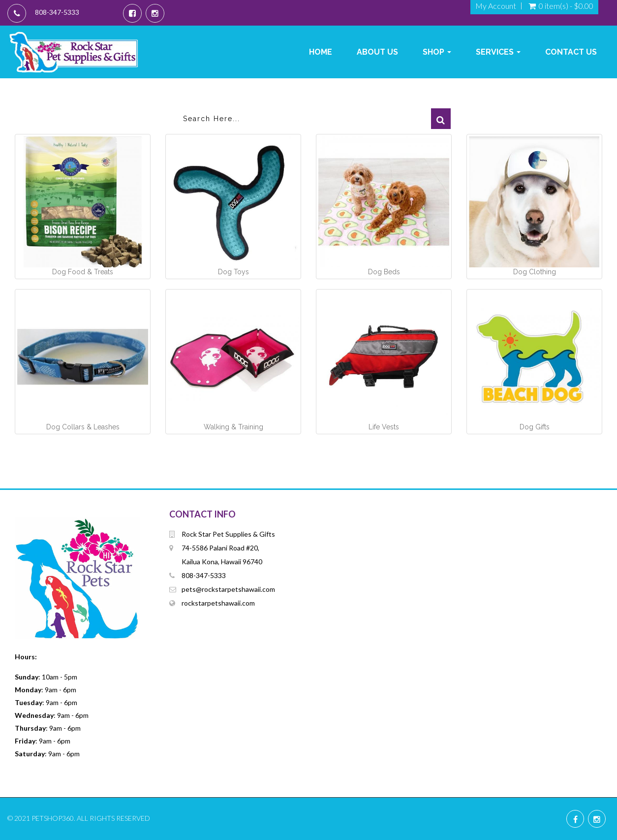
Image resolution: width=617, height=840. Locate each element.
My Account (496, 6)
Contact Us (571, 52)
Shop (437, 52)
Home (321, 52)
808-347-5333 (57, 12)
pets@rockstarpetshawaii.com (228, 589)
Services (498, 52)
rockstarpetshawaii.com (218, 603)
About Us (377, 52)
